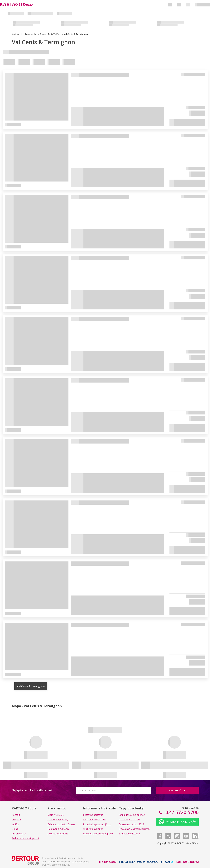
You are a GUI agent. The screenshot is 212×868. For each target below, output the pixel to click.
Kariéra (15, 824)
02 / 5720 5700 (181, 812)
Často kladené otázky (94, 820)
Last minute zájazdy (129, 820)
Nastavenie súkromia (59, 829)
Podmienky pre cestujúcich (97, 824)
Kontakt (16, 815)
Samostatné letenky (129, 834)
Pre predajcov (19, 834)
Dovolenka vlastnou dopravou (135, 829)
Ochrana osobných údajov (61, 824)
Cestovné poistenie (93, 815)
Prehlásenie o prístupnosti (25, 838)
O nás (15, 829)
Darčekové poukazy (58, 820)
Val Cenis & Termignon (31, 686)
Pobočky (16, 820)
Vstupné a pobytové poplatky (98, 834)
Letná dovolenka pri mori (132, 815)
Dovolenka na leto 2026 (131, 824)
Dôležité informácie (58, 834)
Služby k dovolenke (93, 829)
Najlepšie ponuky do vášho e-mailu (33, 790)
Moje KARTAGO (56, 815)
